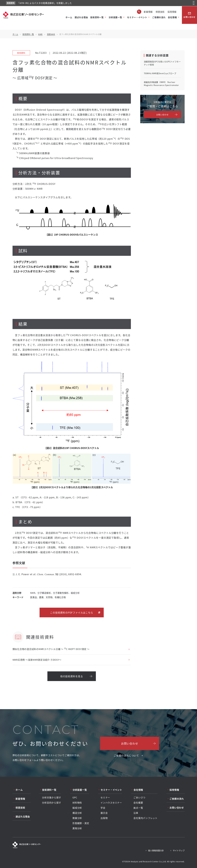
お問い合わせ (189, 15)
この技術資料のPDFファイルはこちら (72, 612)
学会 (103, 808)
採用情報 (172, 12)
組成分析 (77, 808)
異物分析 (77, 828)
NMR (40, 34)
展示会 (104, 813)
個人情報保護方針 (156, 850)
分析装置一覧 (115, 17)
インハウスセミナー (111, 803)
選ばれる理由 (81, 17)
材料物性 (77, 803)
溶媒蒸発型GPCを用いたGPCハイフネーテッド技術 (162, 63)
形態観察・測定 (81, 823)
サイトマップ (179, 850)
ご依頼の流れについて (126, 755)
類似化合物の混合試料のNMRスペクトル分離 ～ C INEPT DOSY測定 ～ (51, 649)
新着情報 (148, 12)
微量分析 (77, 818)
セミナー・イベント (137, 17)
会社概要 (138, 803)
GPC (75, 797)
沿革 (136, 813)
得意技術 (160, 12)
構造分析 (77, 813)
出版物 (104, 818)
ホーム (69, 17)
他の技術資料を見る (72, 676)
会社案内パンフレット (145, 818)
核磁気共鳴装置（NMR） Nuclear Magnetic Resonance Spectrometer (161, 84)
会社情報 (172, 17)
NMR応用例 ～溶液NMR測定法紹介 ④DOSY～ (37, 660)
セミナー (105, 797)
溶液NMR (51, 34)
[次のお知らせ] (194, 4)
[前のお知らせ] (194, 2)
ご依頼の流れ (159, 17)
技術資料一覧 (97, 17)
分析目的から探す (51, 803)
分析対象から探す (51, 797)
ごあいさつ (139, 797)
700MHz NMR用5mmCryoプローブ (160, 73)
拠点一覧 (138, 808)
